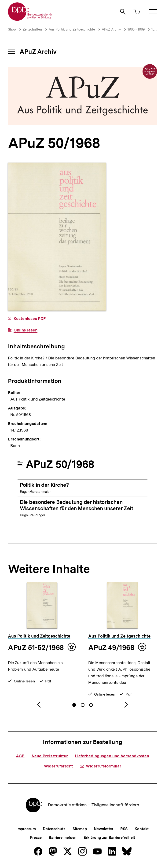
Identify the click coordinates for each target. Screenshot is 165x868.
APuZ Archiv (111, 29)
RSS (124, 829)
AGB (20, 756)
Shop (12, 29)
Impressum (26, 829)
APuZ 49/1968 (111, 647)
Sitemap (80, 829)
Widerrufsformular (101, 766)
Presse (36, 838)
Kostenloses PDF (30, 319)
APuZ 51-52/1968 (36, 647)
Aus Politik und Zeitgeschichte (72, 29)
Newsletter (104, 829)
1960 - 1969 (136, 29)
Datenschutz (54, 829)
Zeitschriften (32, 29)
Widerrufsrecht (59, 766)
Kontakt (142, 829)
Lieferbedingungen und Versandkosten (112, 756)
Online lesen (26, 330)
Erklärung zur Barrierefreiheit (109, 838)
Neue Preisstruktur (50, 756)
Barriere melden (63, 838)
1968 (155, 29)
